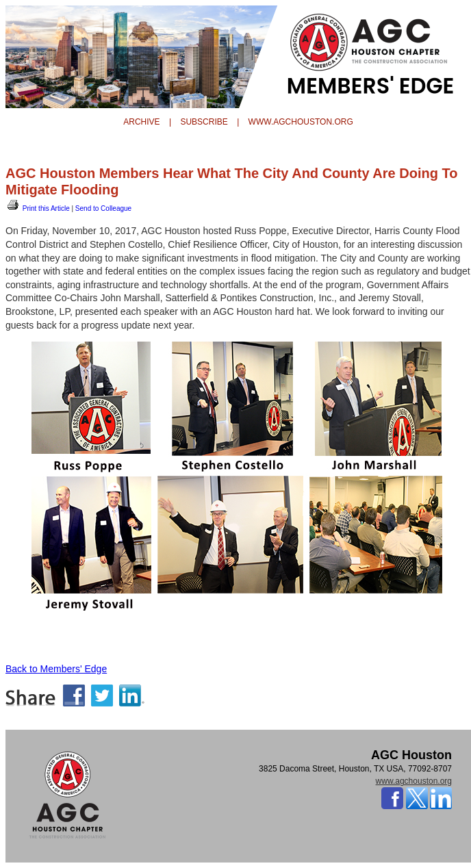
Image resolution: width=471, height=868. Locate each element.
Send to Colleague (103, 208)
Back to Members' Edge (56, 669)
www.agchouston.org (414, 781)
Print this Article (38, 208)
